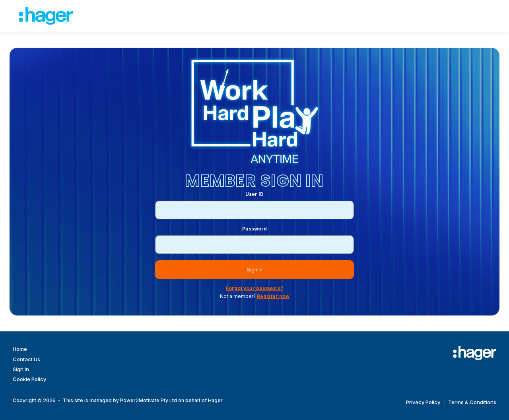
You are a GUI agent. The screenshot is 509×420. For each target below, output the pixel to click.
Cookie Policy (29, 379)
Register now (273, 296)
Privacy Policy (423, 402)
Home (20, 349)
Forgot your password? (255, 288)
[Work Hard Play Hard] (475, 353)
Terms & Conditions (472, 402)
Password (254, 229)
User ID (254, 194)
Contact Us (26, 359)
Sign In (255, 270)
